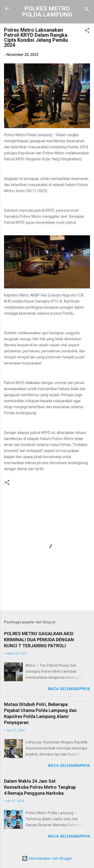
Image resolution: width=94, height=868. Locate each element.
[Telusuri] (87, 10)
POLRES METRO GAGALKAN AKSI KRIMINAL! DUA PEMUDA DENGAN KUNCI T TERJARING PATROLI (39, 640)
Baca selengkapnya (69, 689)
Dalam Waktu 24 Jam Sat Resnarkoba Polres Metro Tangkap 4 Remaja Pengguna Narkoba (40, 787)
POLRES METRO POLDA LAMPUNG (47, 12)
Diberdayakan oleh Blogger (47, 858)
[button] (87, 31)
